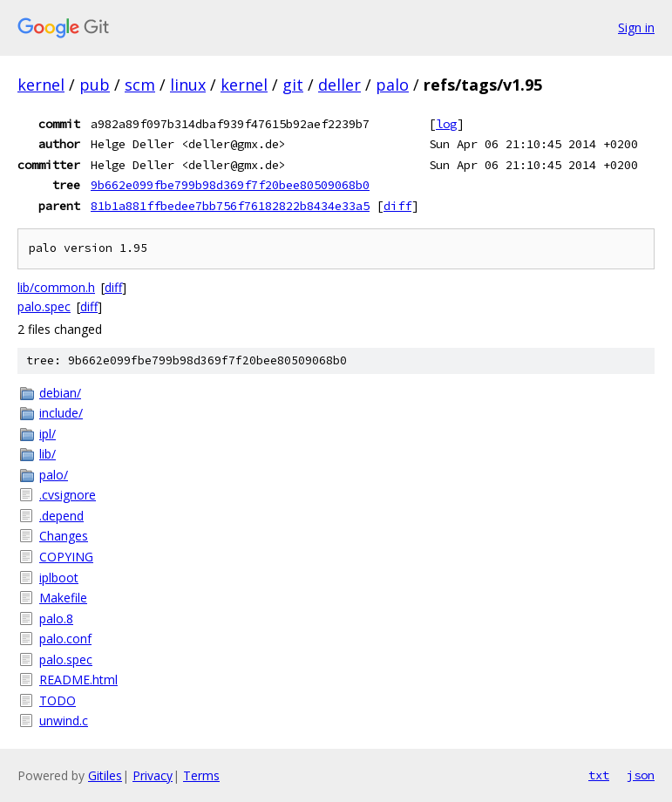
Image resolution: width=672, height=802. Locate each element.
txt (599, 775)
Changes (64, 536)
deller (339, 85)
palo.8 (56, 618)
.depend (61, 516)
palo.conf (65, 639)
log (446, 124)
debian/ (60, 393)
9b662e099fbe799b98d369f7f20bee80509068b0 (230, 185)
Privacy (153, 775)
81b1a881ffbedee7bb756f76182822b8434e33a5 (230, 206)
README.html (78, 680)
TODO (58, 700)
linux (188, 85)
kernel (41, 85)
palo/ (54, 475)
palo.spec (44, 306)
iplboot (59, 578)
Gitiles (105, 775)
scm (140, 85)
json (641, 775)
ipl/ (48, 434)
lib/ (48, 454)
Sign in (636, 27)
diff (397, 206)
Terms (201, 775)
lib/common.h (56, 287)
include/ (61, 413)
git (293, 85)
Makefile (63, 598)
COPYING (66, 557)
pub (95, 85)
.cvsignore (68, 495)
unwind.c (64, 720)
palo (392, 85)
